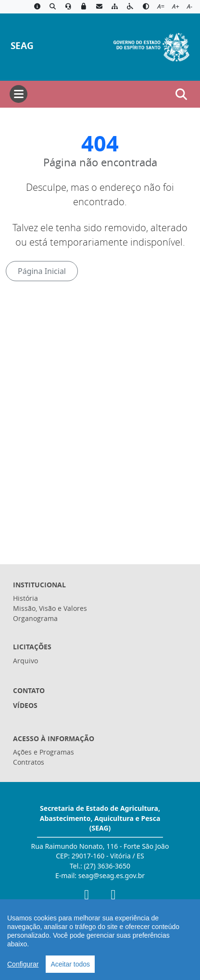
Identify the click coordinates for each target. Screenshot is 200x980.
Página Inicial (42, 271)
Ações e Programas (44, 752)
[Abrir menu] (19, 94)
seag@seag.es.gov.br (112, 875)
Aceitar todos (70, 964)
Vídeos (25, 705)
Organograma (35, 618)
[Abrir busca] (181, 94)
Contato (29, 690)
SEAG (22, 45)
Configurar (23, 964)
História (25, 598)
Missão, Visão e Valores (50, 608)
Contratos (29, 762)
